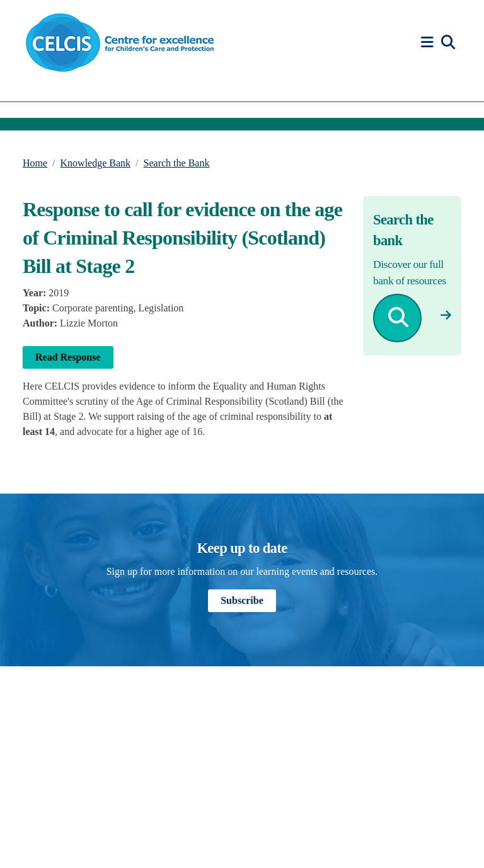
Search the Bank (177, 163)
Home (35, 163)
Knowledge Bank (96, 163)
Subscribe (242, 600)
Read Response (68, 357)
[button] (429, 43)
